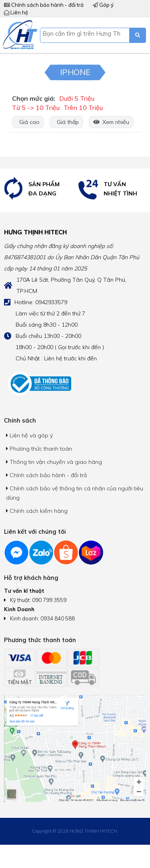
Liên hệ (16, 12)
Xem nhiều (111, 122)
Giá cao (28, 122)
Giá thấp (66, 122)
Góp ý (103, 5)
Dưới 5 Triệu (77, 98)
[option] (38, 189)
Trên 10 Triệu (83, 108)
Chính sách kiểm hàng (37, 511)
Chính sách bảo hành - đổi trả (44, 5)
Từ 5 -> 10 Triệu (36, 108)
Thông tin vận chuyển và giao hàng (54, 462)
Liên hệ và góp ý (29, 435)
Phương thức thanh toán (39, 449)
